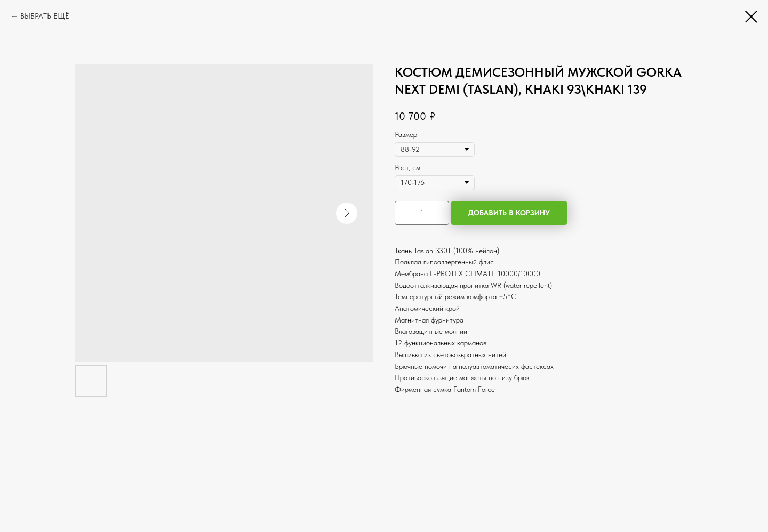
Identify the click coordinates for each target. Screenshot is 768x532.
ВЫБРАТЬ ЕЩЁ (45, 16)
